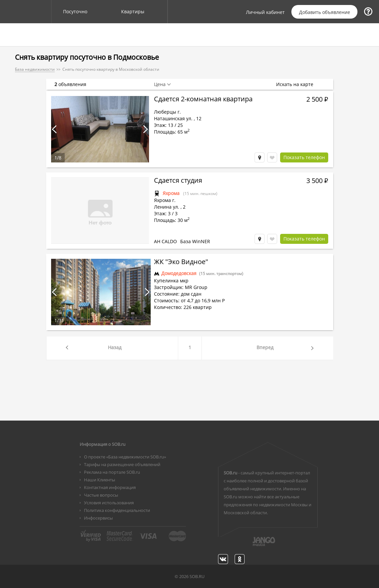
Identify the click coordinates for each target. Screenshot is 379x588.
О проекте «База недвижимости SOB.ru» (125, 457)
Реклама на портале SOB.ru (112, 472)
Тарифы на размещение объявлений (122, 464)
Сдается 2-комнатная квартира (203, 100)
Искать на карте (298, 84)
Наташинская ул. (173, 118)
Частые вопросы (101, 495)
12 (199, 118)
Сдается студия (178, 181)
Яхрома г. (165, 200)
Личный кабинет (265, 12)
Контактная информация (110, 487)
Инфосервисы (98, 518)
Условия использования (109, 503)
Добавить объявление (325, 12)
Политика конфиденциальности (117, 510)
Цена (160, 84)
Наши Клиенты (100, 480)
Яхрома (171, 193)
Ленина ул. (167, 207)
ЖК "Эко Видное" (181, 262)
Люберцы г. (167, 112)
